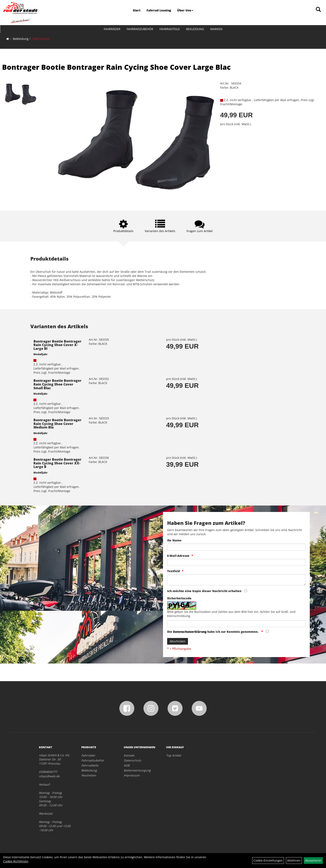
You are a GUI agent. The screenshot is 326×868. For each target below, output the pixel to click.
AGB (127, 765)
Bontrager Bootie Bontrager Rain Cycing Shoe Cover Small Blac (57, 384)
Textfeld (173, 571)
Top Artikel (174, 755)
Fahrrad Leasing (159, 10)
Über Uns (185, 10)
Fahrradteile (170, 29)
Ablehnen (294, 860)
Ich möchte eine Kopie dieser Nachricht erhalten (204, 591)
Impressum (132, 775)
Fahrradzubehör (140, 29)
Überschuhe (41, 39)
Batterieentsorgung (137, 770)
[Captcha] (236, 624)
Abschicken (178, 641)
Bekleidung (195, 29)
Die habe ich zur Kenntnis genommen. (213, 632)
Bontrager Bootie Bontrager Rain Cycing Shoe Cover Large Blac (116, 67)
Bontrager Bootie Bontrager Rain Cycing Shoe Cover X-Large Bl (57, 345)
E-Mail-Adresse (178, 556)
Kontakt (129, 755)
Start (137, 10)
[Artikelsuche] (318, 10)
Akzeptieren (313, 860)
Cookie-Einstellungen (268, 860)
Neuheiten (89, 775)
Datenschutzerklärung (190, 632)
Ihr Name (174, 540)
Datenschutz (132, 760)
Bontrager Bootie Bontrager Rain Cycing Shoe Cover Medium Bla (57, 424)
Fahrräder (112, 29)
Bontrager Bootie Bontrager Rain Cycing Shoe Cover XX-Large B (57, 463)
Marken (216, 29)
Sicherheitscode (179, 598)
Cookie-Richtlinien (16, 861)
